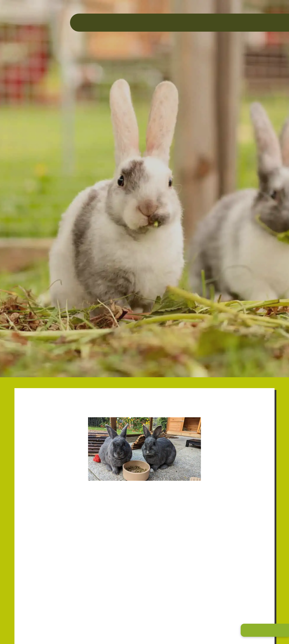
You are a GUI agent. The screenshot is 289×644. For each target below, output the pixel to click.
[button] (265, 630)
